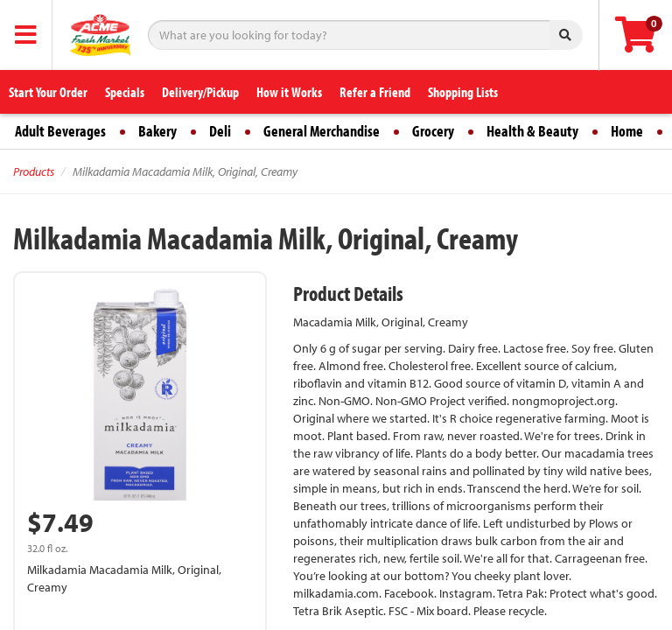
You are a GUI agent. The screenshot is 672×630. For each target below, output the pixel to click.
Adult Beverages (60, 131)
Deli (220, 131)
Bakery (157, 131)
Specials (125, 92)
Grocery (433, 131)
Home (627, 131)
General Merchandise (322, 131)
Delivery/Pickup (200, 92)
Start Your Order (48, 92)
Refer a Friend (375, 92)
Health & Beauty (532, 131)
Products (34, 171)
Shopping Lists (463, 92)
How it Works (289, 92)
